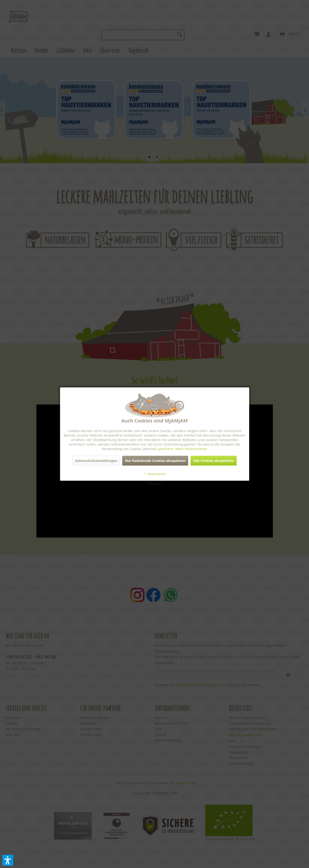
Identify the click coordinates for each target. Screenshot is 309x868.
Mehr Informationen (191, 449)
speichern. (166, 449)
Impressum (155, 474)
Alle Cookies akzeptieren (214, 460)
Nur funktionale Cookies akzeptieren (155, 460)
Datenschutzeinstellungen (96, 460)
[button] (8, 860)
